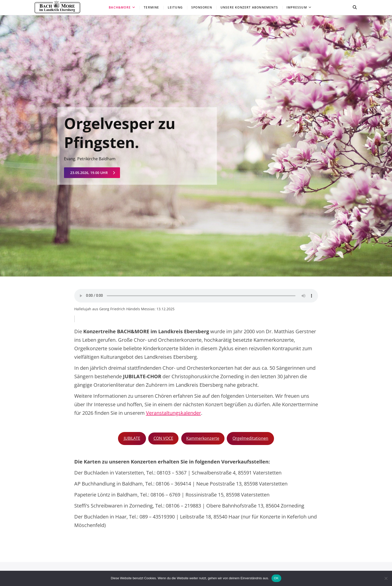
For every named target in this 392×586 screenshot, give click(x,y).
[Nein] (386, 578)
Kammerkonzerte (203, 438)
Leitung (175, 7)
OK (276, 578)
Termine (151, 7)
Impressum (297, 7)
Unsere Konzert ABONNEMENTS (249, 7)
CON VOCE (163, 438)
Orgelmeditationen (250, 438)
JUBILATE (132, 438)
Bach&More (120, 7)
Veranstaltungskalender (173, 413)
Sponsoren (202, 7)
